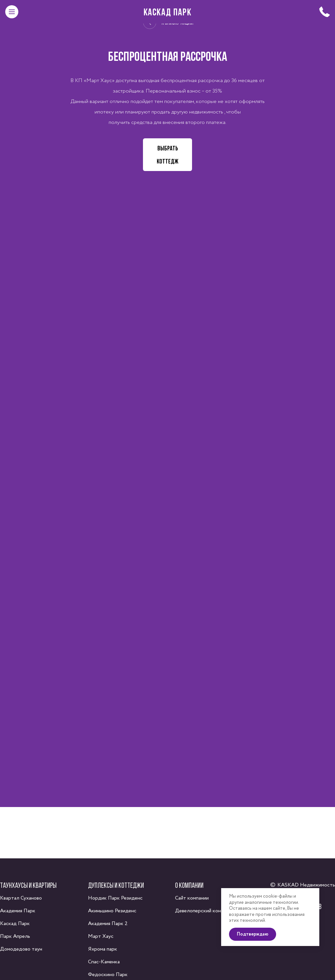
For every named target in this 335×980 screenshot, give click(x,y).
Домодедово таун (21, 949)
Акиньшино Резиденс (112, 911)
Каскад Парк (168, 12)
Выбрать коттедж (167, 155)
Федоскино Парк (108, 975)
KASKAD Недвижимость (306, 885)
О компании (189, 885)
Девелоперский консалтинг (207, 911)
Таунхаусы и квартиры (28, 885)
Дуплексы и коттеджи (116, 885)
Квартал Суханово (21, 898)
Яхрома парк (103, 949)
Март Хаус (101, 936)
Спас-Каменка (104, 962)
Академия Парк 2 (108, 924)
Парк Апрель (15, 936)
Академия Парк (18, 911)
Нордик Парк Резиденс (115, 898)
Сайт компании (192, 898)
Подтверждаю (253, 934)
